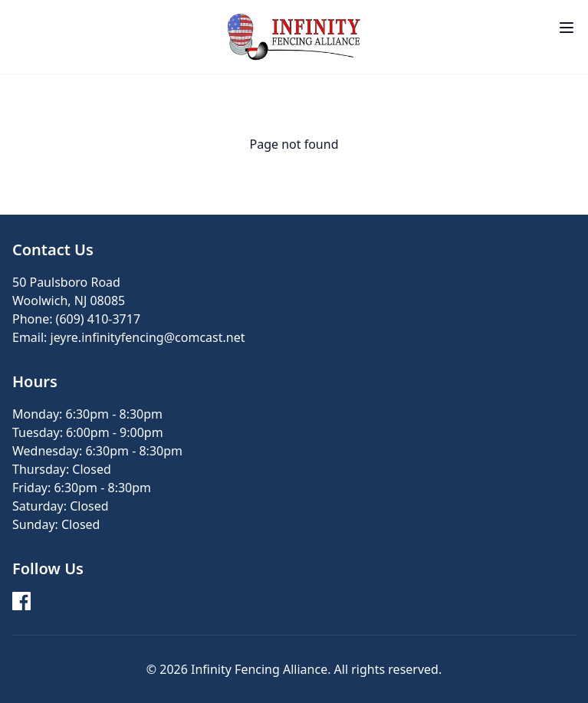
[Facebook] (21, 601)
